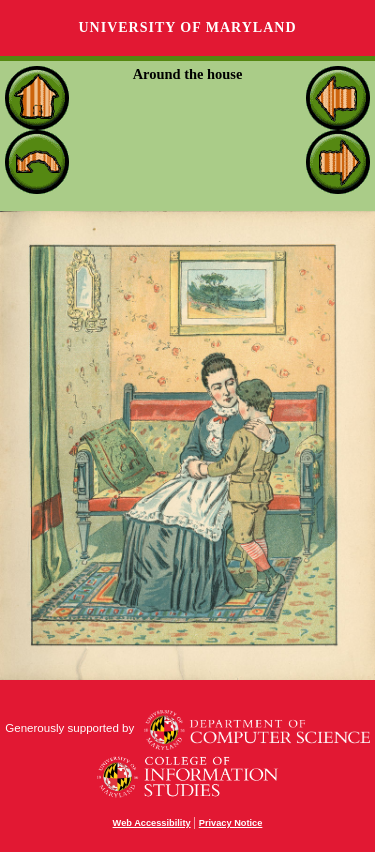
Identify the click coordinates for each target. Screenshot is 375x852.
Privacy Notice (231, 823)
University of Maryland (187, 27)
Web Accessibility (152, 823)
